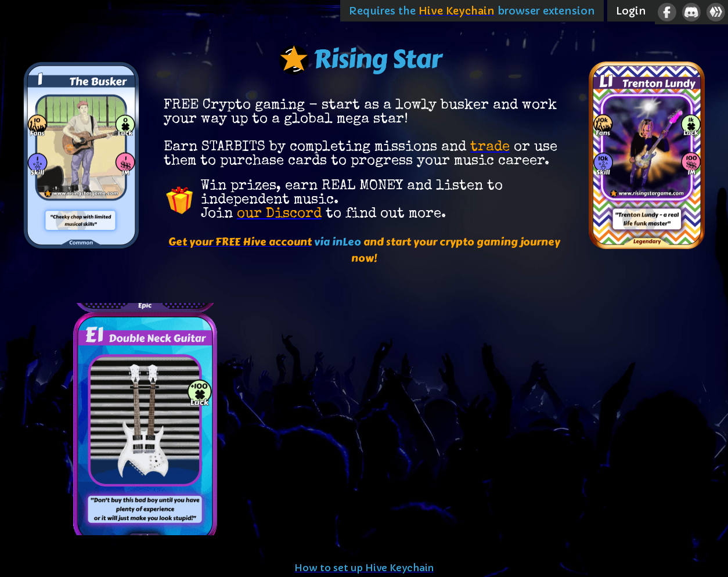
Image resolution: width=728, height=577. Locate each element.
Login (631, 11)
